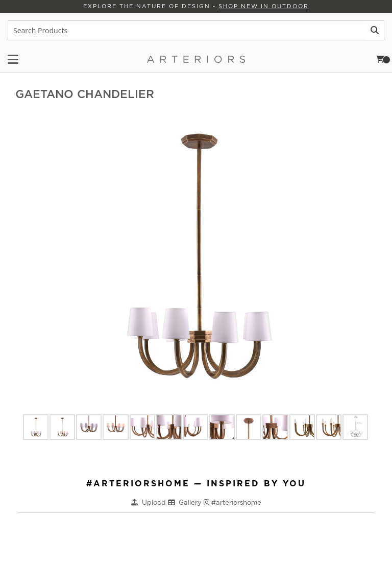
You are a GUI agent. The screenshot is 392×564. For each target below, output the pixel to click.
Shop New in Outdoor (264, 6)
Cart (383, 59)
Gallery (191, 502)
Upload (155, 502)
